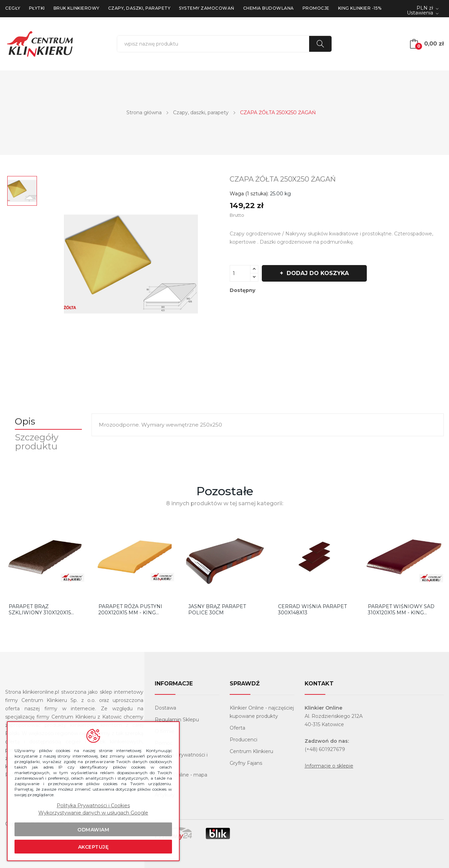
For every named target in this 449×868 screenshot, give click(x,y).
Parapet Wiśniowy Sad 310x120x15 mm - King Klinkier (401, 609)
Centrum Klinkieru (251, 751)
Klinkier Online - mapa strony (181, 779)
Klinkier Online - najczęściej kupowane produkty (262, 712)
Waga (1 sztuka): (249, 194)
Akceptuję (93, 847)
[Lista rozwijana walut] (428, 8)
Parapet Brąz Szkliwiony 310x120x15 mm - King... (40, 609)
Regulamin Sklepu (177, 720)
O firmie (165, 731)
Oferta (237, 728)
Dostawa (165, 708)
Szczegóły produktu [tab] (37, 442)
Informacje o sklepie (329, 766)
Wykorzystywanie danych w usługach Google (93, 813)
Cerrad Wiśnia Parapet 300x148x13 (312, 609)
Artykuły (165, 795)
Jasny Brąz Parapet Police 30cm (217, 609)
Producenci (243, 740)
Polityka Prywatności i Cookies (181, 759)
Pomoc (164, 743)
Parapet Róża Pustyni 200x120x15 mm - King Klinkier (130, 609)
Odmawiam (93, 830)
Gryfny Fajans (246, 763)
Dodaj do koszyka (318, 273)
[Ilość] (240, 273)
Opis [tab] (26, 421)
